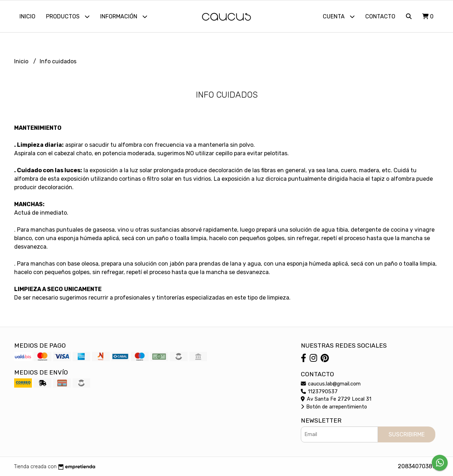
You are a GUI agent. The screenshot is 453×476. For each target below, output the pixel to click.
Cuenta (339, 16)
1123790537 (319, 392)
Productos (68, 16)
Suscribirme (407, 434)
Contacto (380, 16)
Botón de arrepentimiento (334, 407)
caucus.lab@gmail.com (331, 384)
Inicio (27, 16)
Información (124, 16)
